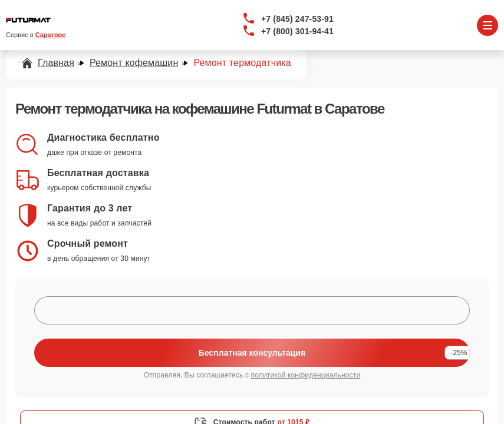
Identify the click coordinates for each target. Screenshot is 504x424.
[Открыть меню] (487, 25)
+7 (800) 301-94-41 (297, 31)
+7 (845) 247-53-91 (297, 19)
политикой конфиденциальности (306, 375)
